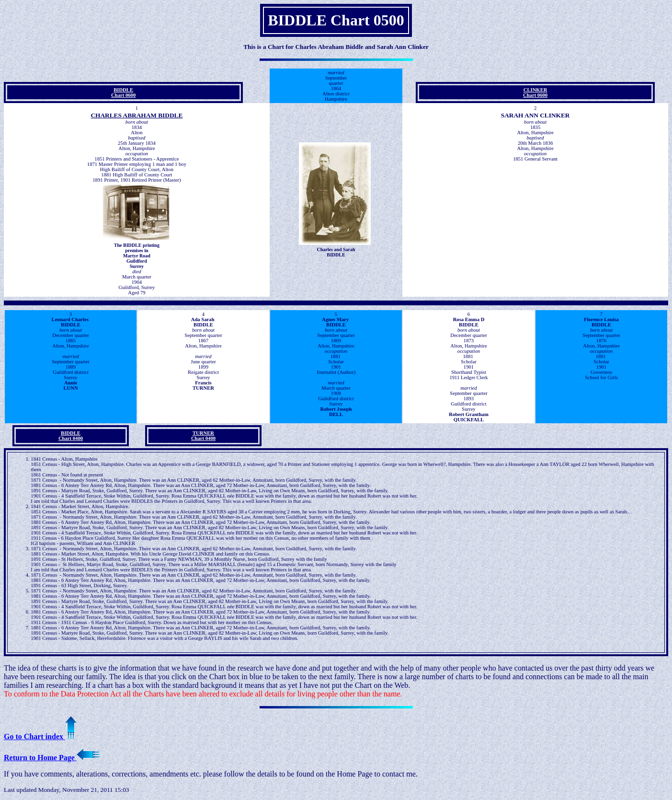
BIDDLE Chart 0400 (71, 436)
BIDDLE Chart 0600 (123, 93)
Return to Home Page (52, 758)
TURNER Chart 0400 (203, 436)
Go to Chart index (40, 736)
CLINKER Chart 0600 (535, 93)
